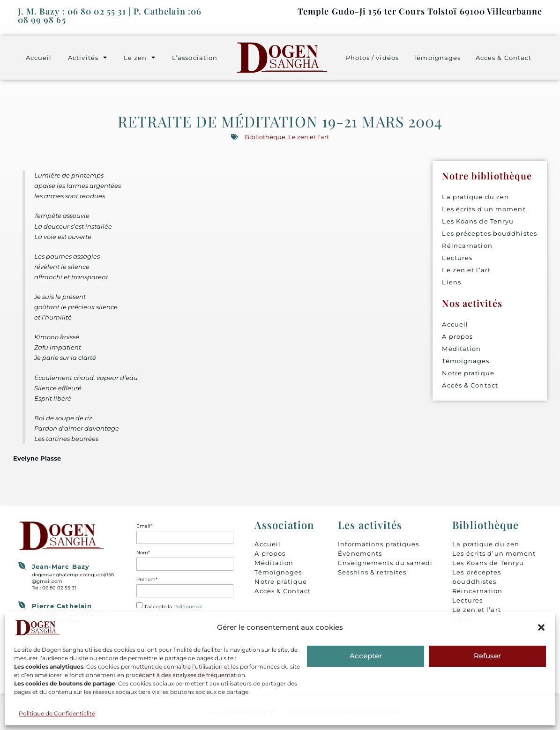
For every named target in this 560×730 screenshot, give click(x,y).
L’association (195, 58)
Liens (452, 282)
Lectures (457, 258)
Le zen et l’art (466, 270)
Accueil (39, 58)
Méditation (461, 349)
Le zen (140, 57)
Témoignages (437, 58)
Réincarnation (467, 246)
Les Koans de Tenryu (478, 221)
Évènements (360, 553)
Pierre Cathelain (62, 606)
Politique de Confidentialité (57, 713)
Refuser (487, 656)
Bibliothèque (265, 137)
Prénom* (147, 579)
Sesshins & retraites (372, 572)
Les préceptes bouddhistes (489, 233)
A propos (457, 336)
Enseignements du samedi (385, 563)
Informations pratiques (378, 544)
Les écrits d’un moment (484, 209)
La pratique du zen (475, 197)
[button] (541, 627)
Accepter (366, 656)
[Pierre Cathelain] (22, 605)
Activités (88, 57)
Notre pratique (468, 373)
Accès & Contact (504, 58)
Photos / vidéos (373, 58)
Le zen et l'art (309, 137)
